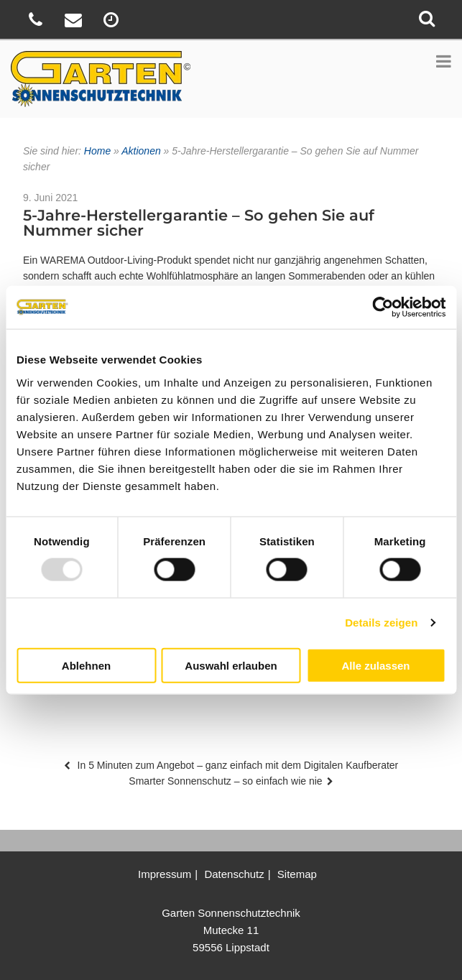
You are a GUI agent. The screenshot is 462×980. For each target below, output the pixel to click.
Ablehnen (86, 665)
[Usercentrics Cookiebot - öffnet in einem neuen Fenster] (383, 308)
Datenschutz (234, 874)
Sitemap (297, 874)
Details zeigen (381, 623)
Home (97, 151)
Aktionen (141, 151)
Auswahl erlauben (231, 665)
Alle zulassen (375, 665)
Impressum (165, 874)
